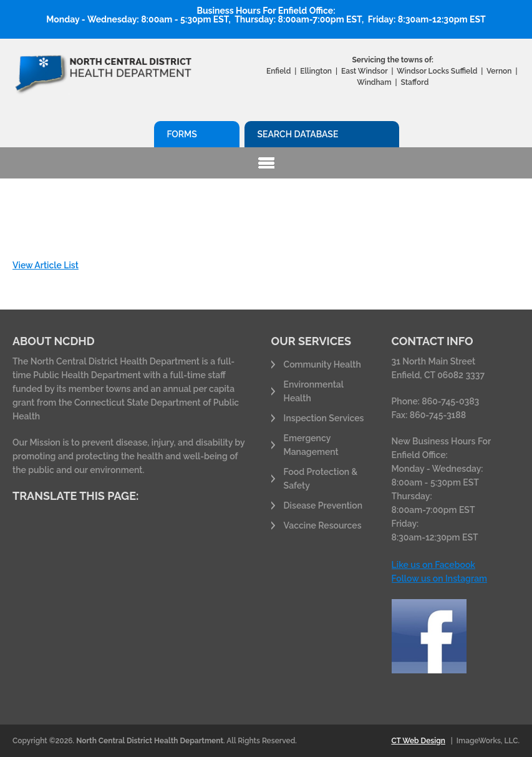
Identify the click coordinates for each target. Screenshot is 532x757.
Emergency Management (311, 445)
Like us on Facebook (433, 565)
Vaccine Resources (323, 525)
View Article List (46, 265)
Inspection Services (324, 418)
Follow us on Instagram (439, 579)
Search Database (297, 134)
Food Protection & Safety (321, 479)
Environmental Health (314, 391)
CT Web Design (418, 741)
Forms (181, 134)
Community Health (322, 364)
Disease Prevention (323, 505)
